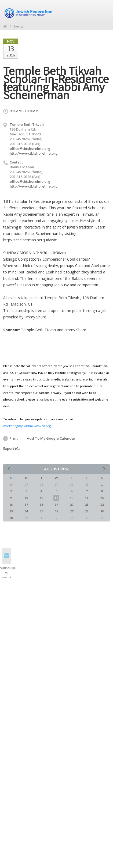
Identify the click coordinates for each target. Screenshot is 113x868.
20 (72, 505)
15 (102, 498)
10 (26, 498)
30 (11, 518)
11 (41, 498)
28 (87, 511)
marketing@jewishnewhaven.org (27, 426)
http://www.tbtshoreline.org (34, 153)
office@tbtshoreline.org (30, 149)
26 (56, 511)
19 (56, 505)
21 (87, 505)
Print (10, 439)
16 (11, 505)
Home (5, 26)
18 (41, 505)
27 (72, 511)
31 (26, 518)
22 (102, 505)
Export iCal (12, 448)
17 (26, 505)
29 (102, 511)
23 (11, 511)
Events (18, 26)
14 (87, 498)
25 (41, 511)
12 (56, 498)
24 (26, 511)
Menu (104, 11)
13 (72, 498)
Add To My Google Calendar (51, 438)
